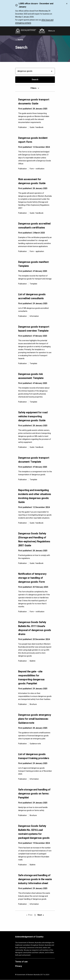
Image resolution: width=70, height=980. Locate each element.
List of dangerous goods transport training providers (34, 756)
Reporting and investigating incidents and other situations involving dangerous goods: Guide (35, 496)
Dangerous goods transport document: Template (34, 460)
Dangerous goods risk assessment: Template (31, 376)
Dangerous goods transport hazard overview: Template (34, 329)
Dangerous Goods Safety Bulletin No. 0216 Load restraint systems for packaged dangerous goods (34, 832)
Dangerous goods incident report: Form (33, 140)
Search (35, 80)
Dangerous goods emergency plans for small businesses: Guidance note (35, 719)
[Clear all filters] (52, 71)
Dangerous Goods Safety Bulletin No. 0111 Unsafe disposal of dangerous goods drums (35, 628)
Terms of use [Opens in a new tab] (21, 962)
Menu (52, 31)
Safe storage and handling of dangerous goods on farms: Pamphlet (34, 794)
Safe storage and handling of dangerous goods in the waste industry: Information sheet (35, 879)
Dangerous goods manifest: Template (34, 264)
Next (41, 915)
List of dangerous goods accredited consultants (32, 296)
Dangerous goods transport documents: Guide (34, 102)
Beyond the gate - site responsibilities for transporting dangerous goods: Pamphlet (31, 678)
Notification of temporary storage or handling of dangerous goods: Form (32, 578)
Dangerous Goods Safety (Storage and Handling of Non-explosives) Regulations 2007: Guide (34, 540)
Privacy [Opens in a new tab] (19, 966)
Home (19, 40)
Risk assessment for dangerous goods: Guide (32, 181)
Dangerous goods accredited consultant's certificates (34, 226)
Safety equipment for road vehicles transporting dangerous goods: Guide (33, 416)
